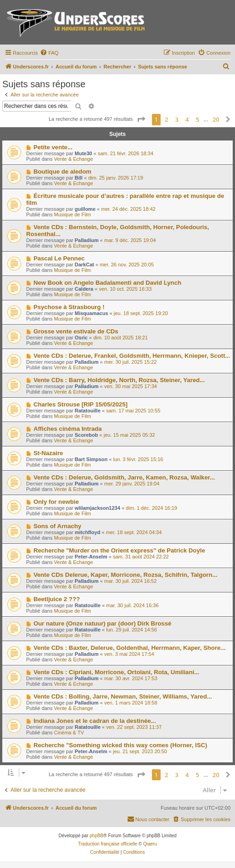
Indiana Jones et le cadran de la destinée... (95, 721)
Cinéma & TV (69, 733)
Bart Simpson (91, 459)
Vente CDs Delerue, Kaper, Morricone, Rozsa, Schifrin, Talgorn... (126, 575)
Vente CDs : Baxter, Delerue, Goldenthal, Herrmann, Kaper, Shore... (129, 648)
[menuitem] (49, 53)
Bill (79, 178)
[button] (141, 119)
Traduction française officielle (108, 844)
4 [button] (187, 119)
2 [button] (166, 119)
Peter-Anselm (91, 557)
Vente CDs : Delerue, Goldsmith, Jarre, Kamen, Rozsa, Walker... (124, 477)
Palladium (87, 240)
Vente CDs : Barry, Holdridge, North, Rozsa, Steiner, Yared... (119, 380)
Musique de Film (73, 214)
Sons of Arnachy (57, 526)
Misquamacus (92, 313)
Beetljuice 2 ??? (57, 599)
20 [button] (216, 119)
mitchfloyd (88, 532)
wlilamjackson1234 (98, 508)
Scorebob (87, 435)
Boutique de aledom (62, 172)
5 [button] (198, 119)
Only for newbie (56, 502)
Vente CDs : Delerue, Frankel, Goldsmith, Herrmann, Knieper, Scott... (132, 356)
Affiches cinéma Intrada (68, 429)
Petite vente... (53, 147)
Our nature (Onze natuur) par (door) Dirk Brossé (102, 623)
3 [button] (177, 119)
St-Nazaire (48, 453)
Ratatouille (88, 411)
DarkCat (84, 265)
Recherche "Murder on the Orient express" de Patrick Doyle (119, 550)
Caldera (84, 289)
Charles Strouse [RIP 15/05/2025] (81, 404)
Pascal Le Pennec (59, 258)
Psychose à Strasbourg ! (69, 307)
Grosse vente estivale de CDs (76, 331)
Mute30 (84, 153)
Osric (81, 338)
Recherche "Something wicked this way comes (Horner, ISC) (120, 745)
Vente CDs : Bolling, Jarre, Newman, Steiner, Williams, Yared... (123, 696)
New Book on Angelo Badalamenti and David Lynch (107, 283)
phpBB (96, 836)
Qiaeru (150, 844)
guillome (85, 209)
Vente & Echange (74, 159)
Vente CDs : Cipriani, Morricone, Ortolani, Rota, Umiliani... (116, 672)
